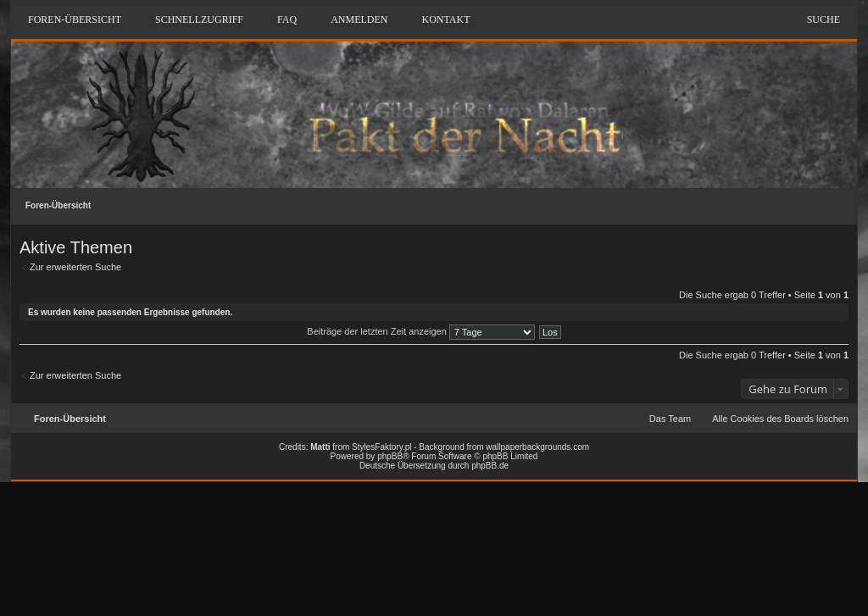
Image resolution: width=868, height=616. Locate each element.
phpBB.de (490, 466)
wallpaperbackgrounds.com (537, 447)
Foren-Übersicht (58, 205)
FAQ (287, 19)
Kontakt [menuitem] (445, 19)
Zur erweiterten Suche (75, 267)
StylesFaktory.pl (381, 447)
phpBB (390, 456)
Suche (823, 19)
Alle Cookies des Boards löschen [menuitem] (780, 419)
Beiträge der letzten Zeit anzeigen (421, 331)
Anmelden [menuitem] (359, 19)
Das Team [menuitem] (670, 419)
